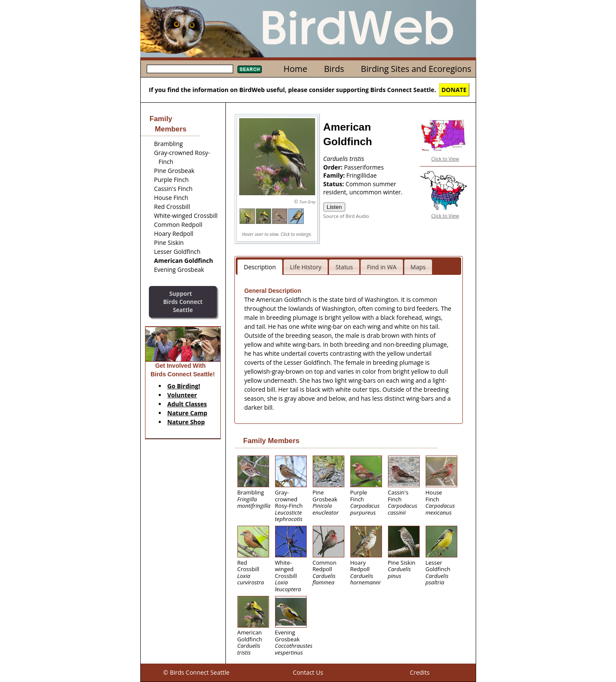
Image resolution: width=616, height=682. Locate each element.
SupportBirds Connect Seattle (183, 302)
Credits (420, 672)
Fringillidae (362, 175)
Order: (334, 167)
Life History (306, 267)
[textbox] (190, 69)
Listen (335, 207)
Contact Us (308, 672)
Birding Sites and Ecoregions (416, 69)
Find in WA (382, 267)
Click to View (445, 159)
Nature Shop (186, 422)
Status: (335, 184)
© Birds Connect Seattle (197, 672)
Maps (418, 267)
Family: (335, 175)
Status (344, 267)
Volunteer (182, 395)
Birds (334, 69)
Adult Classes (187, 404)
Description (260, 267)
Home (295, 69)
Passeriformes (364, 167)
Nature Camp (187, 413)
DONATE (454, 90)
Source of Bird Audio (346, 216)
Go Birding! (184, 386)
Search (250, 69)
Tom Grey (308, 202)
